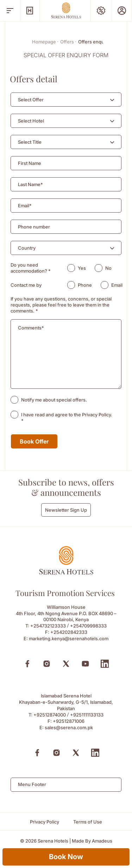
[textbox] (31, 100)
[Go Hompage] (66, 10)
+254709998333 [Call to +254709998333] (88, 626)
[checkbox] (14, 400)
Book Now (66, 857)
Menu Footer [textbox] (32, 784)
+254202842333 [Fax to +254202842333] (69, 632)
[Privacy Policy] (45, 822)
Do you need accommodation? (31, 268)
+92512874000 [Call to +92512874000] (50, 715)
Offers (68, 42)
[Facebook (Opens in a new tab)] (27, 664)
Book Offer (34, 441)
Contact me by (26, 285)
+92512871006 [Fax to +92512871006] (69, 721)
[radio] (71, 268)
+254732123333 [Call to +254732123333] (48, 626)
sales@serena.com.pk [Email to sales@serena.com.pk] (69, 727)
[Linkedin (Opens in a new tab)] (105, 664)
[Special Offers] (101, 11)
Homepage (45, 42)
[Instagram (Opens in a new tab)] (47, 664)
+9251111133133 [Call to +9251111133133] (87, 715)
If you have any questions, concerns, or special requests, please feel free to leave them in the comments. (61, 305)
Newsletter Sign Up (66, 510)
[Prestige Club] (122, 11)
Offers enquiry (94, 42)
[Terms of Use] (88, 822)
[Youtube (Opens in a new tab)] (85, 664)
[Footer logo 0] (66, 573)
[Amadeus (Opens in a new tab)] (102, 841)
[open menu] (10, 11)
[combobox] (66, 100)
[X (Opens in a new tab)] (66, 664)
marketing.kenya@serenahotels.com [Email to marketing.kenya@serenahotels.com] (69, 638)
